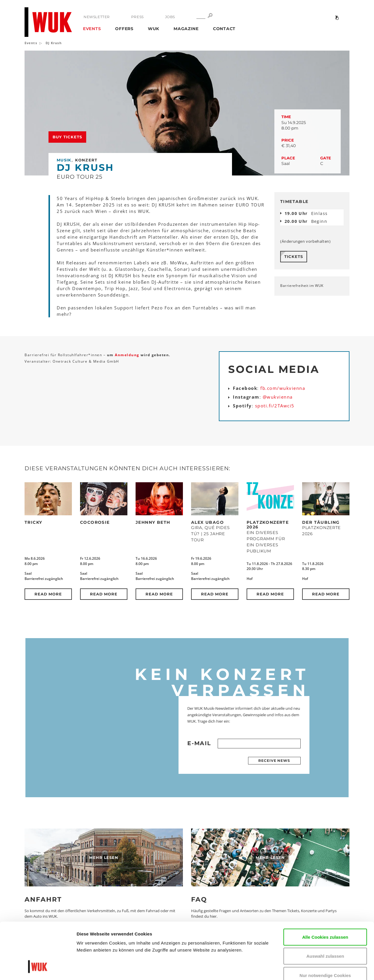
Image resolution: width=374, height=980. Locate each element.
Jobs (170, 17)
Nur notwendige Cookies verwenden (325, 929)
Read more (48, 594)
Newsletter (97, 17)
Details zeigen (91, 968)
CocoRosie (95, 522)
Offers (124, 29)
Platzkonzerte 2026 (268, 525)
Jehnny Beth (153, 522)
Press (137, 17)
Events (92, 29)
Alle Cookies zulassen (325, 887)
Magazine (186, 29)
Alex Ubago (207, 522)
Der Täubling (321, 522)
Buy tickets (67, 137)
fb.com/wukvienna (283, 388)
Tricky (33, 522)
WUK (154, 29)
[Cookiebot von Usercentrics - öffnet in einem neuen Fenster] (38, 969)
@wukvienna (278, 397)
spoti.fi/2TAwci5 (275, 406)
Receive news (274, 761)
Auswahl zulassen (325, 907)
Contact (224, 29)
